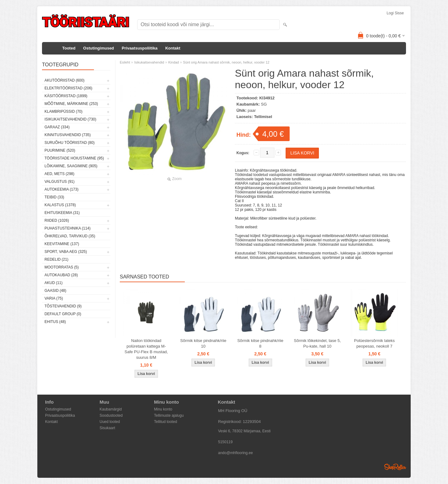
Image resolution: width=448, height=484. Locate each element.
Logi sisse (395, 13)
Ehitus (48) (55, 322)
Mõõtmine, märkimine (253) (71, 104)
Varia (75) (54, 298)
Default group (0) (63, 314)
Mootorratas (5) (62, 267)
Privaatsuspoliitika (140, 48)
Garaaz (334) (57, 127)
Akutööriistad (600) (64, 80)
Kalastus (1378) (60, 205)
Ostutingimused (98, 48)
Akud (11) (54, 283)
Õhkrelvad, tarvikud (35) (70, 236)
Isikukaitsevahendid (149, 62)
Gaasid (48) (55, 291)
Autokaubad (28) (61, 275)
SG (264, 104)
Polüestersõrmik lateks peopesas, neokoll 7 (374, 343)
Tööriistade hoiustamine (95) (74, 158)
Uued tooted (110, 422)
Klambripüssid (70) (63, 112)
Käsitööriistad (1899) (66, 96)
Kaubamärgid (111, 409)
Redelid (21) (56, 259)
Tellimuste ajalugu (169, 415)
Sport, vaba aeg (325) (66, 252)
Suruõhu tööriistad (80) (70, 143)
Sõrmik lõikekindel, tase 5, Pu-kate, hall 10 (317, 343)
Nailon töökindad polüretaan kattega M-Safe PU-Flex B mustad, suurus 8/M (146, 349)
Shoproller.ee (395, 467)
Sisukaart (107, 428)
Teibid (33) (54, 197)
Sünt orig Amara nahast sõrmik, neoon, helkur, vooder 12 (226, 62)
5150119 (225, 442)
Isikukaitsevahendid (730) (70, 119)
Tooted (69, 48)
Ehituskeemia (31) (62, 213)
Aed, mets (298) (59, 174)
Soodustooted (111, 415)
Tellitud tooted (166, 422)
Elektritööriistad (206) (68, 88)
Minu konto (163, 409)
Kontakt (173, 48)
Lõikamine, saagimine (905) (71, 166)
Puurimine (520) (60, 150)
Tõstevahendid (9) (63, 306)
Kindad (174, 62)
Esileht (125, 62)
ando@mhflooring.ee (236, 453)
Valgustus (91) (59, 182)
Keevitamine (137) (62, 244)
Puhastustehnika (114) (68, 228)
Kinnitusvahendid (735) (68, 135)
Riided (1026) (57, 221)
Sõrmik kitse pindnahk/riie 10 (203, 343)
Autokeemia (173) (61, 189)
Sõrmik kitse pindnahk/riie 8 (260, 343)
